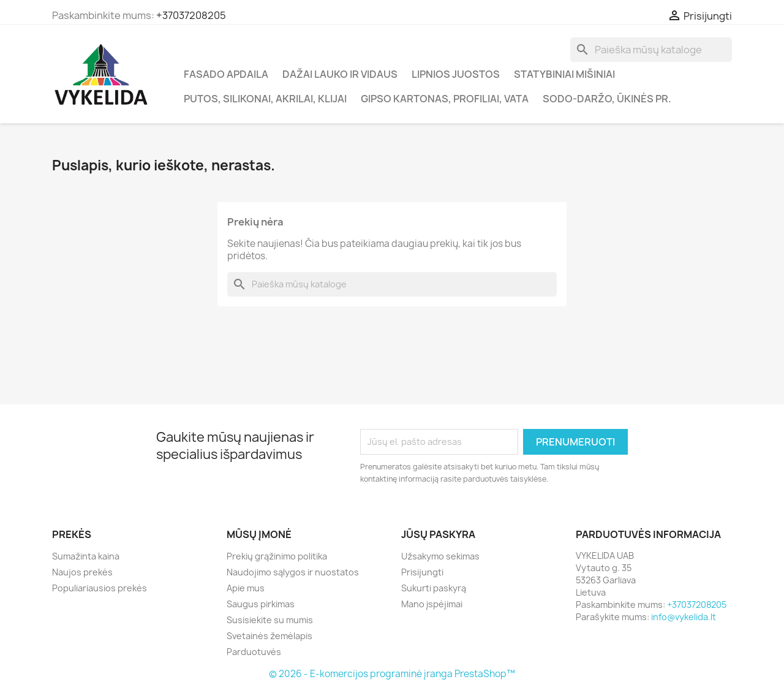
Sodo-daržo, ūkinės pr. (607, 99)
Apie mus (246, 588)
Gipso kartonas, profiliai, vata (445, 99)
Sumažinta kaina (86, 556)
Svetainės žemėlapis (269, 636)
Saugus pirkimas (261, 604)
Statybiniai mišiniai (564, 74)
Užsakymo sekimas (440, 556)
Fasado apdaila (226, 74)
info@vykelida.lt (684, 617)
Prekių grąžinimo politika (277, 556)
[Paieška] (651, 50)
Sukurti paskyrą (434, 588)
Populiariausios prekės (100, 588)
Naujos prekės (82, 572)
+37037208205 (191, 15)
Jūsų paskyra (438, 534)
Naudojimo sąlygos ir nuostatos (293, 572)
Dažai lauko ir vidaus (340, 74)
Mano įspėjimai (432, 604)
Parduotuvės (254, 652)
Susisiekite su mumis (270, 620)
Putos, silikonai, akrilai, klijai (265, 99)
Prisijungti (422, 572)
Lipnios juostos (456, 74)
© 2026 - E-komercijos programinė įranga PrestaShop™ (392, 674)
